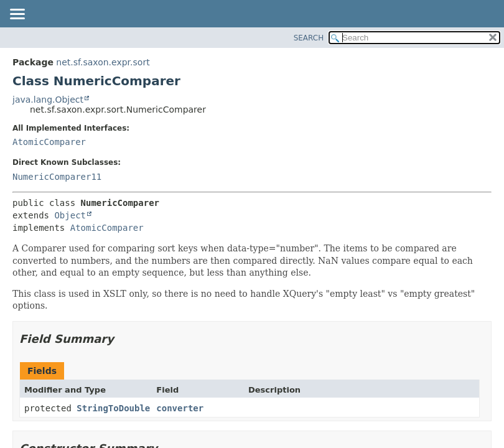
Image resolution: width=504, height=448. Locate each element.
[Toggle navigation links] (17, 15)
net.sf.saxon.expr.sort (103, 62)
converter (180, 408)
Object (70, 215)
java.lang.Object (48, 100)
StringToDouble (113, 408)
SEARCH (309, 38)
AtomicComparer (49, 142)
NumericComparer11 (57, 177)
